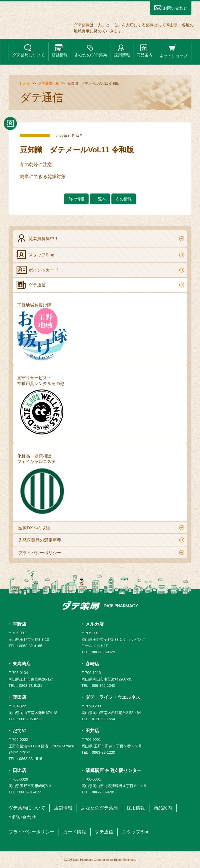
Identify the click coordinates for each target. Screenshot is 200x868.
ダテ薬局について (29, 51)
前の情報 (76, 199)
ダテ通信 (100, 285)
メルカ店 (95, 624)
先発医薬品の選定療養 (101, 540)
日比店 (19, 770)
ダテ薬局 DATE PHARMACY (100, 605)
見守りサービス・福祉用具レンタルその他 (42, 407)
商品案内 (145, 51)
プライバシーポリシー (101, 552)
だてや (19, 731)
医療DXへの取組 (101, 528)
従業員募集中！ (100, 238)
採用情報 (122, 51)
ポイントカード (100, 270)
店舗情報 (60, 51)
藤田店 (19, 697)
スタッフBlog (100, 255)
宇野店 (19, 624)
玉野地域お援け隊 (42, 332)
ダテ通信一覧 (49, 83)
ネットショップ (173, 51)
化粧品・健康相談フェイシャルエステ (42, 485)
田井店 (92, 731)
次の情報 (124, 199)
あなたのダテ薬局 (91, 51)
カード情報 (75, 832)
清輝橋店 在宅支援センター (113, 770)
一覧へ (100, 199)
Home (25, 83)
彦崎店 (92, 664)
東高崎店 (22, 664)
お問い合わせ (171, 8)
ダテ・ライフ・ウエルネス (113, 697)
